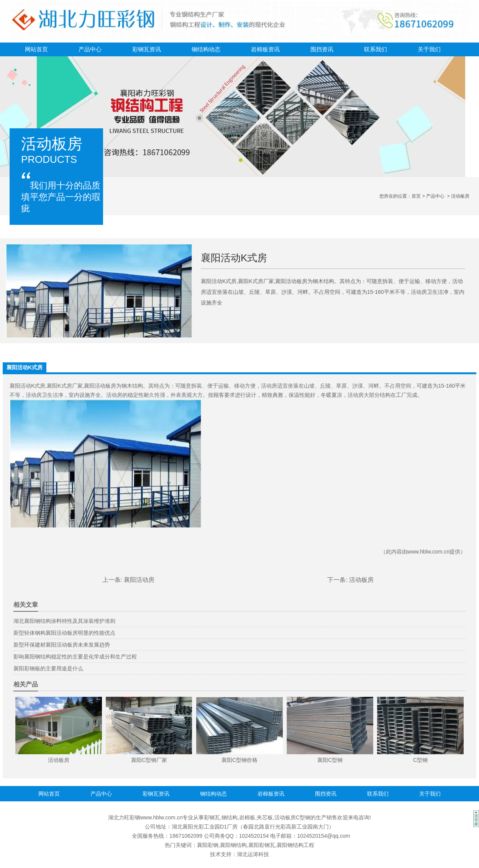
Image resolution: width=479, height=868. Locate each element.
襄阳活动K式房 (27, 386)
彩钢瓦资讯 (147, 49)
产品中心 (90, 49)
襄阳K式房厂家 (65, 386)
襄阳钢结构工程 (295, 845)
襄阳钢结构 (233, 845)
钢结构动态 (206, 49)
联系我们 (376, 49)
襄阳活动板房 (100, 386)
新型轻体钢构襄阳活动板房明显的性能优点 (64, 633)
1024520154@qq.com (323, 836)
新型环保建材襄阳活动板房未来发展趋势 (62, 645)
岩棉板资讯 (265, 49)
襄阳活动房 (139, 580)
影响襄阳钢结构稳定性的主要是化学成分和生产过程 (75, 657)
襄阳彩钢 (208, 845)
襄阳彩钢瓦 (262, 845)
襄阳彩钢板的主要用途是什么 (48, 668)
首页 (416, 196)
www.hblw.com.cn (428, 552)
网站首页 (36, 49)
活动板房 (361, 580)
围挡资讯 (322, 49)
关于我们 (429, 49)
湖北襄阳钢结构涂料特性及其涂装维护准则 (64, 621)
